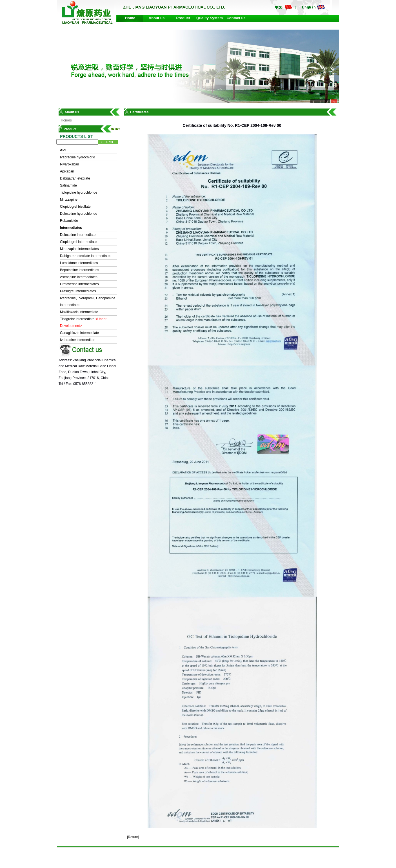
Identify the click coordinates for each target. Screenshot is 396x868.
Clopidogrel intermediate (78, 242)
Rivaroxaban (69, 164)
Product (183, 18)
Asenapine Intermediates (79, 277)
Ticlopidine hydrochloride (79, 192)
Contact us (236, 18)
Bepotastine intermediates (80, 270)
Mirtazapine (69, 200)
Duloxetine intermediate (78, 235)
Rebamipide (69, 221)
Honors (66, 120)
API (63, 150)
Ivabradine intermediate (78, 340)
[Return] (133, 837)
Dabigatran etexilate (75, 178)
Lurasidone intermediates (79, 263)
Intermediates (71, 228)
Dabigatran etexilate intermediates (86, 256)
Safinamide (68, 185)
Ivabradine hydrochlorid (78, 157)
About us (157, 18)
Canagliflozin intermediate (79, 333)
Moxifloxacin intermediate (79, 312)
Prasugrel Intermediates (78, 291)
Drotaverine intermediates (79, 284)
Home (130, 18)
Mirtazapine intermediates (79, 249)
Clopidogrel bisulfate (75, 207)
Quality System (210, 18)
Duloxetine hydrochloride (79, 214)
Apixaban (67, 171)
